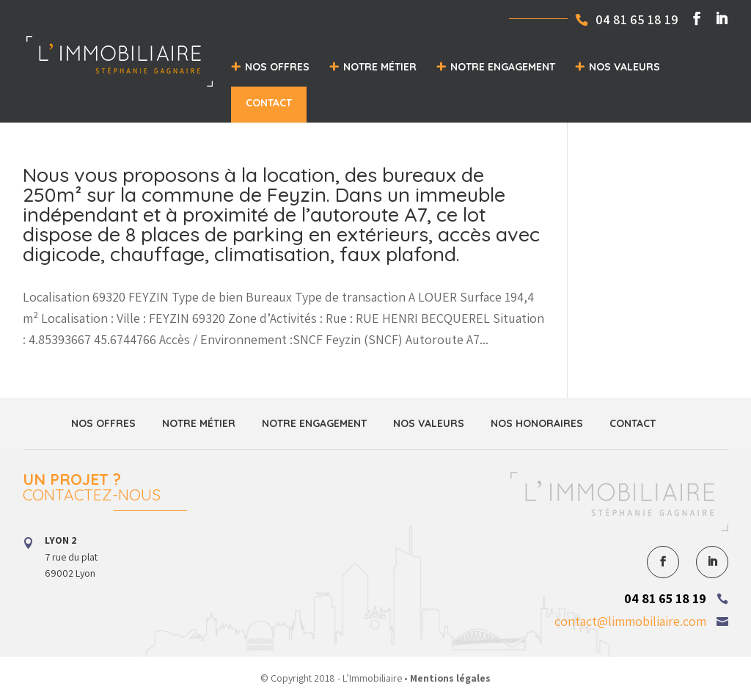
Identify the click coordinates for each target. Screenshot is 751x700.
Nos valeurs (624, 67)
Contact (269, 103)
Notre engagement (503, 67)
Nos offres (277, 67)
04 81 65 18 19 (665, 598)
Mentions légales (450, 678)
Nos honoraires (537, 423)
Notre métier (380, 67)
